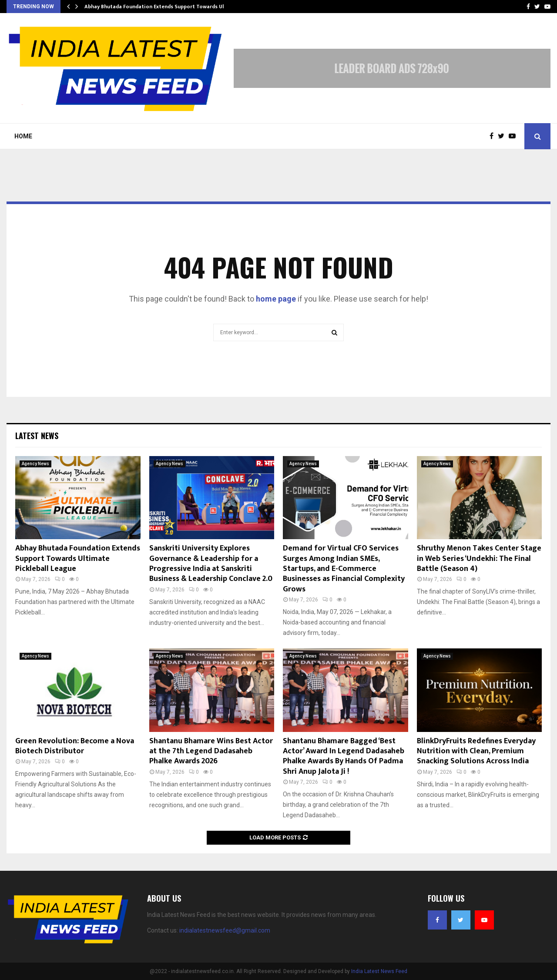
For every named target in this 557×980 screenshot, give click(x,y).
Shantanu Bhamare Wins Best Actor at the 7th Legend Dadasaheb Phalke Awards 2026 (211, 751)
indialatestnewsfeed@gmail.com (225, 930)
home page (276, 299)
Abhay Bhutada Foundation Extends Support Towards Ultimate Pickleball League (78, 559)
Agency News (35, 464)
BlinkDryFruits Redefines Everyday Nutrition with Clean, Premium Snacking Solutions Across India (476, 751)
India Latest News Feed (379, 971)
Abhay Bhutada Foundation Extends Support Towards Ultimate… (165, 7)
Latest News (37, 436)
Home (23, 136)
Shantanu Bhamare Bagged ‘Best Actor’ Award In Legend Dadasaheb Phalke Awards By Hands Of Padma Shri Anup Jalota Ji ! (344, 756)
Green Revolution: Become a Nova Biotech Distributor (75, 746)
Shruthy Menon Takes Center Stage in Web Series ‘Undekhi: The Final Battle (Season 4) (479, 559)
